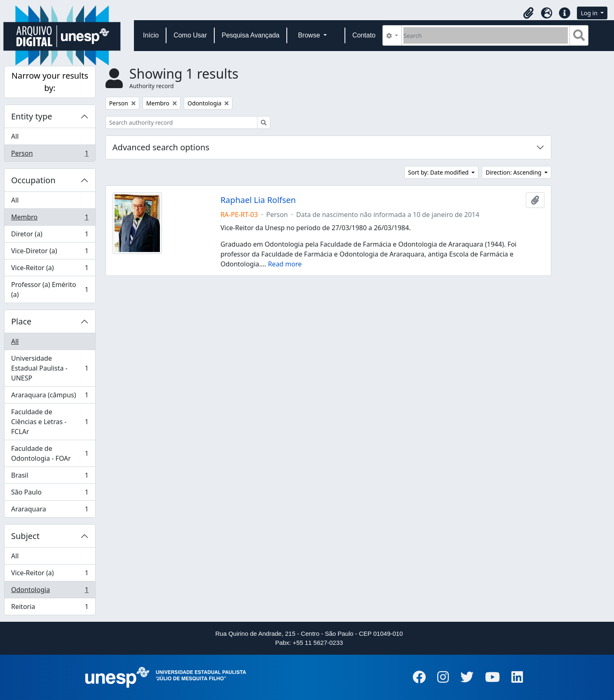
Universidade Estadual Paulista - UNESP (50, 368)
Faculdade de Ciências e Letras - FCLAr (50, 422)
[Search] (486, 35)
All (15, 136)
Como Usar (190, 35)
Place (21, 321)
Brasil (50, 477)
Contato (364, 35)
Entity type (32, 116)
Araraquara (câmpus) (50, 397)
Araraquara (50, 511)
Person (50, 155)
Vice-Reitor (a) (50, 269)
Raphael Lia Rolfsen (258, 200)
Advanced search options (161, 147)
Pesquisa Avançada (251, 35)
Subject (25, 536)
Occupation (33, 180)
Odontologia (50, 591)
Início (151, 35)
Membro (50, 219)
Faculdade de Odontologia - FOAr (50, 453)
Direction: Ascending (514, 172)
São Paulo (50, 494)
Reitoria (50, 608)
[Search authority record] (182, 122)
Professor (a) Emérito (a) (50, 289)
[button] (528, 13)
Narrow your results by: (50, 82)
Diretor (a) (50, 236)
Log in (590, 13)
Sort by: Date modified (439, 172)
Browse (310, 35)
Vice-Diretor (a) (50, 253)
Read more (285, 264)
